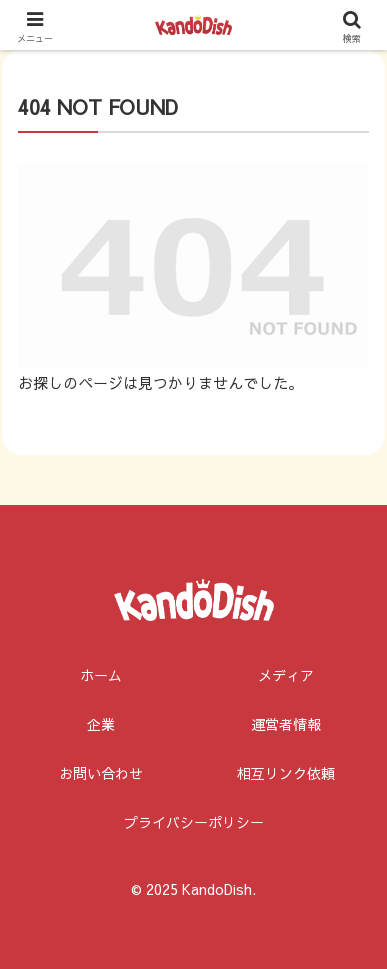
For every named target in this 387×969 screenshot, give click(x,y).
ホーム (101, 675)
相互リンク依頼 (286, 773)
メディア (286, 675)
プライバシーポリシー (194, 822)
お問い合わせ (101, 773)
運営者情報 (286, 724)
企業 (101, 724)
